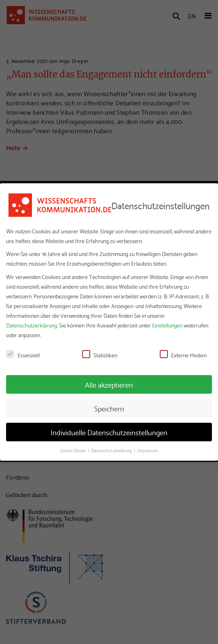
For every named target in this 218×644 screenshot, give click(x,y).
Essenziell (23, 355)
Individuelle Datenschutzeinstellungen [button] (109, 432)
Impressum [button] (148, 450)
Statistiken (100, 355)
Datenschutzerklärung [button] (112, 450)
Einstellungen (167, 325)
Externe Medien (183, 355)
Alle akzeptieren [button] (109, 384)
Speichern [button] (109, 408)
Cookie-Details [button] (73, 450)
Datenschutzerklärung (32, 325)
